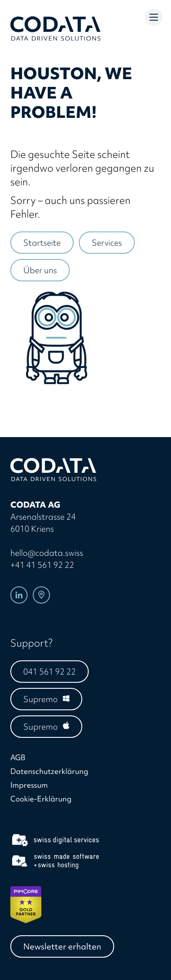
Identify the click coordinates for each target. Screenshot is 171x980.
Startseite (42, 243)
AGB (18, 757)
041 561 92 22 (50, 672)
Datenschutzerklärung (49, 771)
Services (107, 243)
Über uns (40, 270)
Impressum (29, 785)
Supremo (40, 699)
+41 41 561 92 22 (42, 565)
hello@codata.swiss (47, 553)
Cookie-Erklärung (41, 799)
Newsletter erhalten (62, 946)
